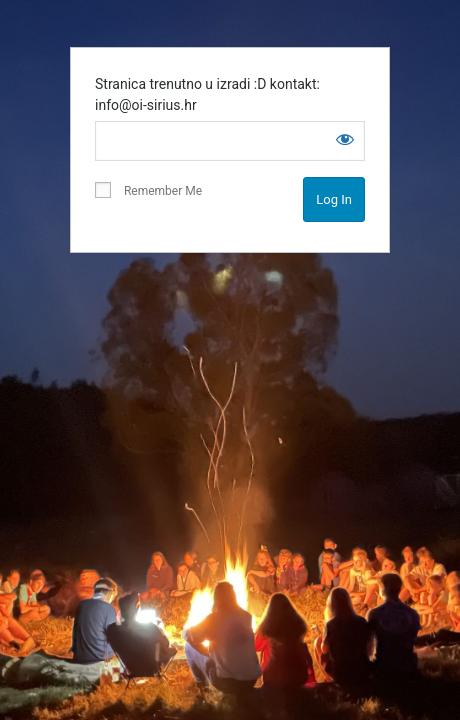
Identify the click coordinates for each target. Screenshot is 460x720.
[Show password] (345, 139)
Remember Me (148, 190)
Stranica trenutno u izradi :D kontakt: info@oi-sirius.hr (207, 94)
